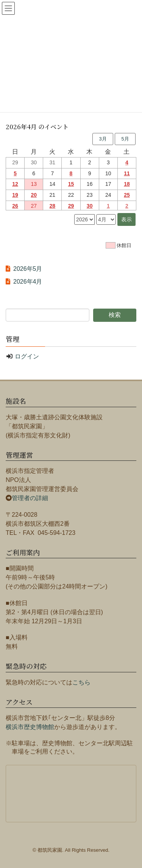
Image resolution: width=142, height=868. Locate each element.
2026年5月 (28, 269)
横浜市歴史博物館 (30, 727)
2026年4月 (28, 282)
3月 (103, 139)
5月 (125, 139)
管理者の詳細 (30, 498)
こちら (81, 682)
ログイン (27, 356)
